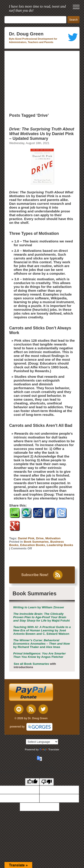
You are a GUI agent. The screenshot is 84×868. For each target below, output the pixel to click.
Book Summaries (36, 542)
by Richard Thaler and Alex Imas (42, 644)
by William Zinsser (39, 607)
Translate (49, 749)
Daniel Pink (26, 538)
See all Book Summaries (31, 664)
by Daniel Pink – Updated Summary (42, 134)
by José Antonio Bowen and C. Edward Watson (42, 630)
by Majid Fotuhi (41, 617)
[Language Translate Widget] (42, 742)
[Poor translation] (47, 782)
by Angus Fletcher (39, 655)
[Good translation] (32, 782)
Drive (40, 538)
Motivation (53, 538)
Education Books (33, 545)
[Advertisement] (42, 81)
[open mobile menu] (76, 7)
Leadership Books (60, 545)
